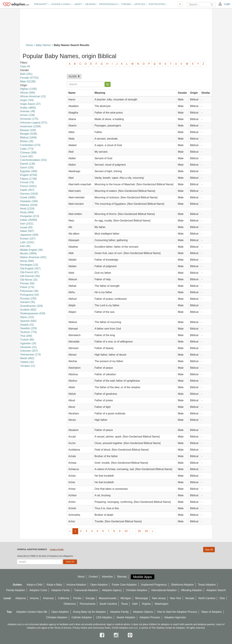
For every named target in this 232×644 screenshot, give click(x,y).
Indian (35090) (29, 220)
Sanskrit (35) (28, 302)
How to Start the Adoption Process (177, 612)
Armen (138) (27, 115)
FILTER (74, 76)
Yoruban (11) (28, 366)
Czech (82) (27, 156)
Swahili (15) (27, 325)
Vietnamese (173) (30, 355)
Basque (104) (28, 130)
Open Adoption (99, 585)
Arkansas (48, 598)
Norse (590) (27, 261)
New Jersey (159, 598)
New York (175, 598)
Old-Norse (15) (29, 280)
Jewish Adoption (126, 617)
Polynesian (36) (29, 291)
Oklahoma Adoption (182, 585)
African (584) (28, 93)
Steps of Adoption (211, 612)
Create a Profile (57, 549)
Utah (135, 604)
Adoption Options (143, 612)
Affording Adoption (192, 590)
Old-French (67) (29, 272)
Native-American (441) (33, 257)
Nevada (190, 598)
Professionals (109, 4)
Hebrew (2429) (29, 205)
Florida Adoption (16, 590)
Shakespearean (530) (33, 313)
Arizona (34, 598)
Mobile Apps (143, 577)
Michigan (126, 598)
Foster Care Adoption (124, 585)
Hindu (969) (27, 212)
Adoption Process (150, 617)
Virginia (146, 604)
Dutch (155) (27, 167)
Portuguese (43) (30, 295)
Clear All (25, 66)
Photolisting (158, 4)
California (64, 598)
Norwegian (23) (29, 265)
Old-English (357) (30, 269)
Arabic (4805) (28, 108)
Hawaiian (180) (29, 201)
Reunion (91, 4)
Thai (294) (26, 336)
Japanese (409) (29, 235)
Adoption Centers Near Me (32, 612)
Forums (127, 4)
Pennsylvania (88, 604)
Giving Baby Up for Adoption (89, 612)
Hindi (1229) (27, 209)
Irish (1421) (27, 224)
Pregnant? (42, 4)
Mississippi (141, 598)
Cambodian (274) (30, 145)
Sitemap (122, 577)
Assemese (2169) (30, 126)
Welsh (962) (27, 358)
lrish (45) (25, 246)
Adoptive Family (61, 590)
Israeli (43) (26, 227)
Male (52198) (28, 81)
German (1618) (29, 194)
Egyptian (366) (29, 171)
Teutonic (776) (28, 332)
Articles (141, 4)
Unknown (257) (29, 351)
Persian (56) (27, 283)
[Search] (199, 5)
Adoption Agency (112, 590)
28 (139, 531)
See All (209, 550)
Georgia (90, 598)
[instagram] (117, 635)
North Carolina (207, 598)
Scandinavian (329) (31, 306)
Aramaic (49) (28, 111)
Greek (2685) (28, 197)
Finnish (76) (27, 182)
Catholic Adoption (82, 617)
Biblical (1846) (28, 137)
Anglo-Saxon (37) (30, 104)
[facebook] (103, 635)
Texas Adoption (207, 585)
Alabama (20, 598)
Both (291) (26, 74)
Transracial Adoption (86, 590)
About (81, 577)
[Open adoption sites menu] (180, 4)
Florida (77, 598)
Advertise (107, 577)
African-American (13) (33, 96)
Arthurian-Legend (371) (34, 123)
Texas (125, 604)
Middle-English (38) (31, 250)
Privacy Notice (80, 628)
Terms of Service (63, 628)
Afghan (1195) (28, 89)
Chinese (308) (28, 153)
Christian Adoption (136, 590)
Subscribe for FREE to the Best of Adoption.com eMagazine (45, 556)
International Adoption (164, 590)
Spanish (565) (28, 321)
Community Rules (101, 628)
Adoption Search (216, 590)
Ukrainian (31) (28, 347)
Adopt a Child (34, 585)
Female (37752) (29, 78)
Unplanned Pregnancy (154, 585)
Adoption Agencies (175, 617)
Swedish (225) (29, 328)
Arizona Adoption (76, 585)
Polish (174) (27, 287)
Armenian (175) (29, 119)
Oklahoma (70, 604)
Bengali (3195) (29, 134)
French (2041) (28, 186)
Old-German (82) (30, 276)
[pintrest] (130, 635)
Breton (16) (27, 141)
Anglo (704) (27, 100)
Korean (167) (28, 239)
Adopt (79, 4)
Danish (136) (28, 164)
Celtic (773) (27, 149)
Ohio (222, 598)
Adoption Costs (38, 590)
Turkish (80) (27, 340)
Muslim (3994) (28, 253)
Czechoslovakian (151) (34, 160)
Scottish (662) (28, 310)
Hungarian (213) (30, 216)
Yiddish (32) (27, 362)
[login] (225, 4)
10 (126, 531)
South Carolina (108, 604)
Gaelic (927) (27, 190)
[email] (40, 562)
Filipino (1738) (28, 179)
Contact (93, 577)
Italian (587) (27, 231)
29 (146, 531)
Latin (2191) (27, 242)
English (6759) (29, 175)
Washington (162, 604)
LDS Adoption (104, 617)
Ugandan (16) (28, 343)
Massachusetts (108, 598)
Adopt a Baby (54, 585)
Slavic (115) (27, 317)
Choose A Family (62, 4)
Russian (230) (28, 298)
